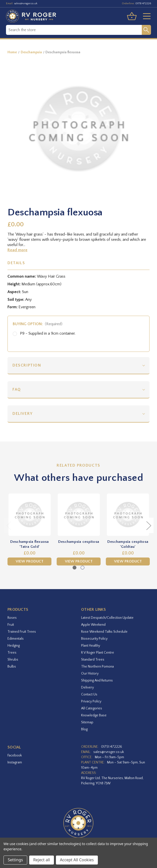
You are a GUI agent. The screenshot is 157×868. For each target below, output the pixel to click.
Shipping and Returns (97, 681)
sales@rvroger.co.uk (26, 3)
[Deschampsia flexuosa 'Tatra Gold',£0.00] (29, 515)
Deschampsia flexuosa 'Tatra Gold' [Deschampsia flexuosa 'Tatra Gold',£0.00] (30, 544)
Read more (17, 250)
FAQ (17, 389)
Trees (12, 653)
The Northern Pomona (97, 667)
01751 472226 (143, 3)
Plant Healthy (91, 646)
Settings (15, 860)
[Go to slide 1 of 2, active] (75, 568)
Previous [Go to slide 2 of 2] (9, 525)
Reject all (42, 860)
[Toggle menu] (145, 16)
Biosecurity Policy (94, 639)
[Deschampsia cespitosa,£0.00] (79, 515)
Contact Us (89, 694)
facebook (15, 755)
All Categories (92, 708)
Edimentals (16, 639)
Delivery (23, 414)
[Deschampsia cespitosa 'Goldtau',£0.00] (128, 515)
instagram (15, 762)
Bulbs (12, 667)
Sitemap (87, 722)
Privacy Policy (91, 701)
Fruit (11, 625)
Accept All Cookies (77, 860)
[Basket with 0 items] (132, 16)
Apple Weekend (93, 625)
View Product (30, 561)
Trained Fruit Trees (22, 632)
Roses (12, 618)
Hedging (14, 646)
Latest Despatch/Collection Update (107, 618)
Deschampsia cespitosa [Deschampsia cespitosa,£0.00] (79, 542)
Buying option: (38, 324)
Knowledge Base (94, 715)
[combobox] (74, 30)
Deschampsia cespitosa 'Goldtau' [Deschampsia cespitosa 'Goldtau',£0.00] (128, 544)
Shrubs (13, 660)
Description (27, 365)
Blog (84, 729)
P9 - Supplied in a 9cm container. (48, 333)
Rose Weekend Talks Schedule (104, 632)
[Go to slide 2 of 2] (82, 568)
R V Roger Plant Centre (98, 653)
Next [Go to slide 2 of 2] (149, 525)
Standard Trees (93, 660)
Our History (90, 674)
